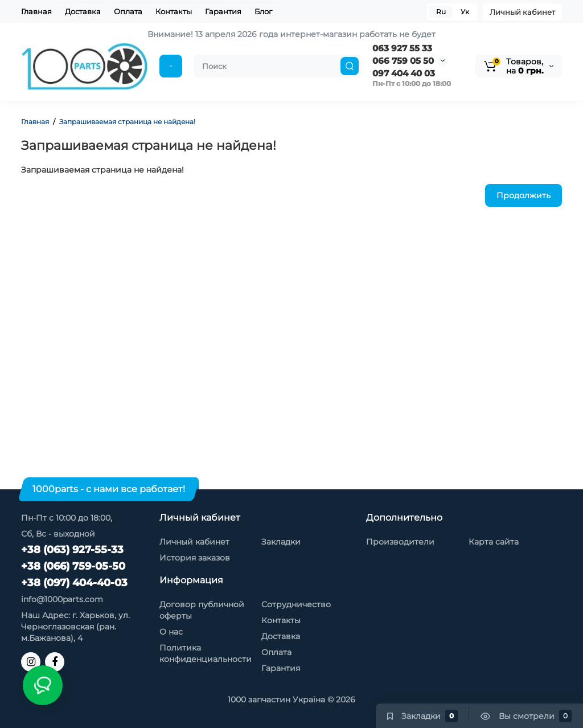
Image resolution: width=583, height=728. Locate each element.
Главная (36, 11)
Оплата (128, 11)
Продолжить (524, 195)
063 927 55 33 (402, 48)
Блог (263, 11)
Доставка (83, 11)
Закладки (281, 542)
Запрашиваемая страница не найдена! (127, 122)
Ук (465, 12)
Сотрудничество (296, 604)
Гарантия (223, 11)
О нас (171, 632)
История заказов (195, 558)
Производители (400, 542)
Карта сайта (494, 542)
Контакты (174, 11)
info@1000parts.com (62, 599)
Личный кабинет (522, 12)
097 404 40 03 (404, 73)
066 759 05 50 (403, 61)
